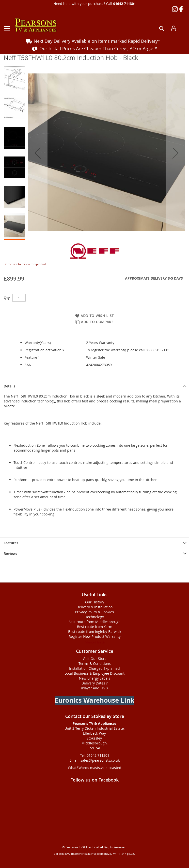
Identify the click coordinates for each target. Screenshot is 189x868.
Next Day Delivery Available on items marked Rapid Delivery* (97, 41)
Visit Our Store (95, 659)
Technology (95, 617)
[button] (38, 153)
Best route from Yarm (95, 627)
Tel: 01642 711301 (95, 755)
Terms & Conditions (95, 663)
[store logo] (36, 25)
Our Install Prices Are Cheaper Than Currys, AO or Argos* (98, 48)
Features (11, 543)
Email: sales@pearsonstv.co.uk (94, 760)
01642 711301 (125, 4)
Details (9, 386)
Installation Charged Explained (94, 668)
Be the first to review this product (25, 264)
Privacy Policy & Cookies (94, 612)
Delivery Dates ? (94, 683)
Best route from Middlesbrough (94, 622)
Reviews (10, 553)
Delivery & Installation (95, 607)
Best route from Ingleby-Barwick (95, 632)
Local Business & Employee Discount (94, 673)
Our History (95, 602)
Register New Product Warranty (95, 636)
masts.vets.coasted (106, 768)
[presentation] (94, 386)
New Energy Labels (95, 678)
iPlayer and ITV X (95, 688)
